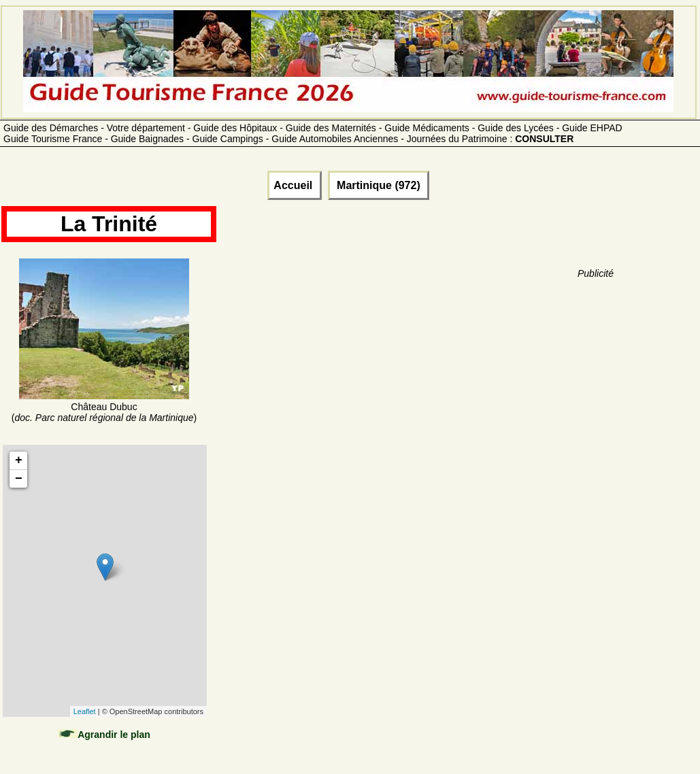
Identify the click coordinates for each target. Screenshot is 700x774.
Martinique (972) (379, 185)
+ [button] (19, 460)
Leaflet (85, 711)
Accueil (294, 185)
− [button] (19, 479)
